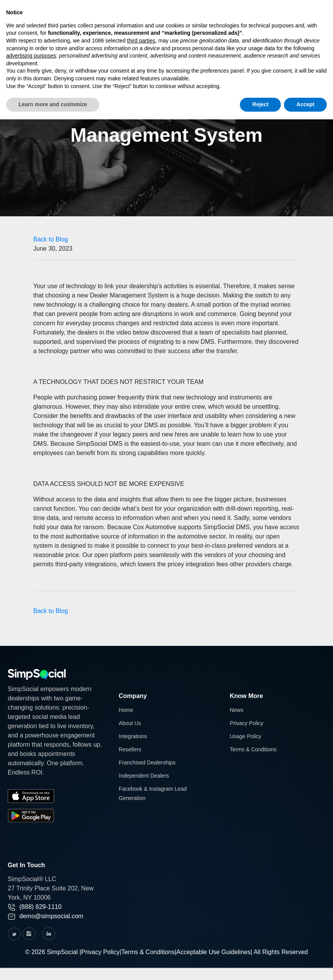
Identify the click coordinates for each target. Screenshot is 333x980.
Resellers (130, 749)
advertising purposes (31, 56)
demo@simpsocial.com (46, 916)
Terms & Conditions (253, 749)
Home (126, 710)
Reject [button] (260, 104)
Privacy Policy (247, 723)
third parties (141, 41)
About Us (130, 723)
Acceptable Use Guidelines (214, 952)
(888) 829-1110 (35, 907)
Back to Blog (51, 239)
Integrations (133, 736)
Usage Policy (246, 736)
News (237, 710)
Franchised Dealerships (147, 763)
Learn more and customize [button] (53, 104)
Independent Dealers (144, 776)
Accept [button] (305, 104)
